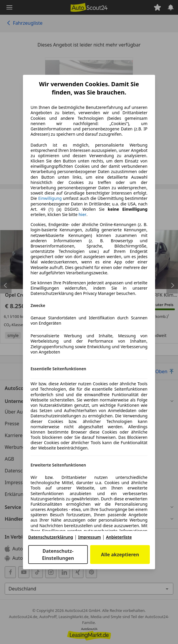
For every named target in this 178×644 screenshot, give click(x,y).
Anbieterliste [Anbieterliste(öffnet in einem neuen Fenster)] (119, 537)
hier (83, 215)
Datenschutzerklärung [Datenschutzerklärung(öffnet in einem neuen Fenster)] (51, 537)
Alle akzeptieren (120, 555)
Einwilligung (50, 198)
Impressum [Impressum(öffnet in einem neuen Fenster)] (90, 537)
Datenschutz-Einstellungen (58, 555)
